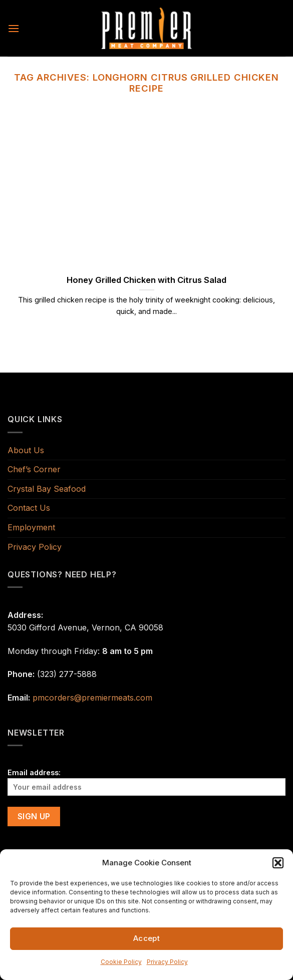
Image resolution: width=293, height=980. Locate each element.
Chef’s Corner (34, 469)
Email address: (146, 782)
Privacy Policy (167, 962)
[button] (278, 863)
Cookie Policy (121, 962)
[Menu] (14, 28)
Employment (31, 527)
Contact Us (29, 508)
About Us (26, 450)
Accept (147, 938)
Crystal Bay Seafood (47, 489)
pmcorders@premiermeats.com (92, 698)
